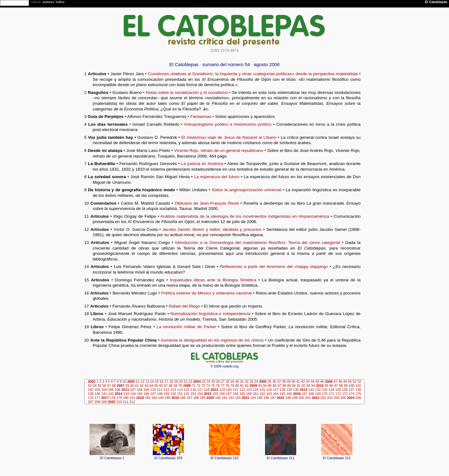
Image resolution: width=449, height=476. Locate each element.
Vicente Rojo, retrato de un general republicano (219, 151)
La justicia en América (202, 164)
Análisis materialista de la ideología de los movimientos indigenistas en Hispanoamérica (245, 216)
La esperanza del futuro (217, 177)
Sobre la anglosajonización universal (246, 190)
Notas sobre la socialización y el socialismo (187, 92)
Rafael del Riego (184, 306)
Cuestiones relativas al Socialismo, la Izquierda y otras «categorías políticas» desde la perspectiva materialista (253, 74)
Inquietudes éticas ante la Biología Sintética (213, 280)
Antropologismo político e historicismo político (228, 124)
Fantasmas (201, 117)
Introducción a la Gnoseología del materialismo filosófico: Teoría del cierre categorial (257, 243)
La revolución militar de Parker (186, 327)
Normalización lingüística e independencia (210, 314)
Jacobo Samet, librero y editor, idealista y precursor (212, 229)
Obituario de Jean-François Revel (207, 203)
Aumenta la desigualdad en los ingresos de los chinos (212, 340)
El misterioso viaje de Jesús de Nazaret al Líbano (229, 137)
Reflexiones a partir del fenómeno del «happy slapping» (274, 267)
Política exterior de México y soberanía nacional (207, 293)
